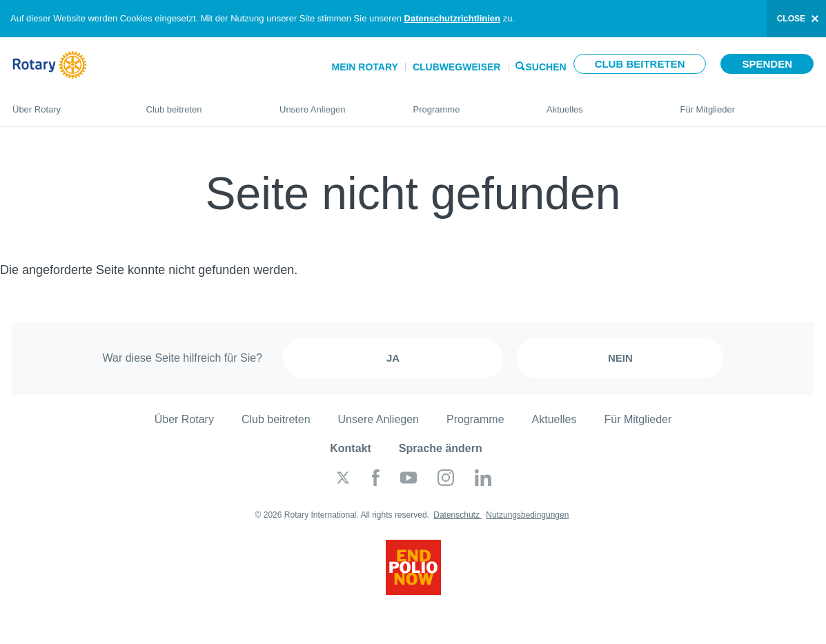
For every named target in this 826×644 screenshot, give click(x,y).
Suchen (546, 66)
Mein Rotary (364, 67)
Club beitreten (640, 64)
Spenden (767, 64)
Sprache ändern (441, 448)
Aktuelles (600, 104)
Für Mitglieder (747, 104)
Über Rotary (66, 104)
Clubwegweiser (457, 67)
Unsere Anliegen (333, 104)
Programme (466, 104)
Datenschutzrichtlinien (452, 18)
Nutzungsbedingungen (527, 515)
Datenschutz (458, 515)
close (791, 19)
